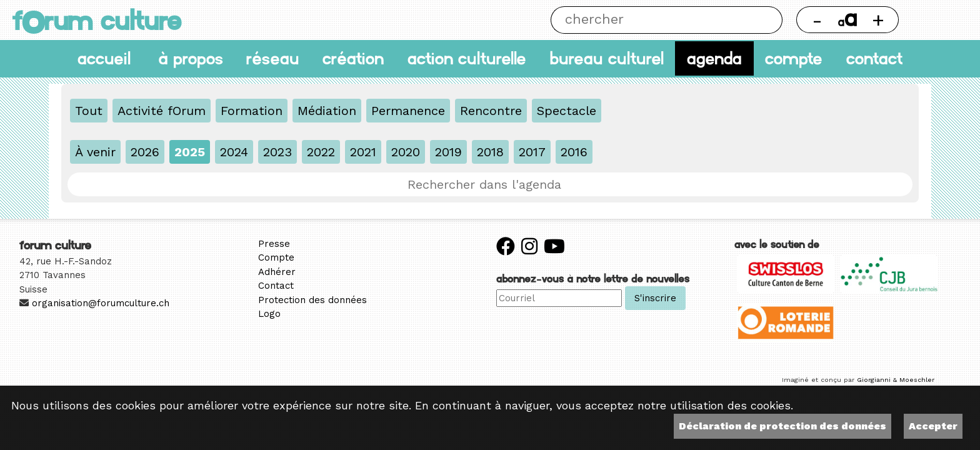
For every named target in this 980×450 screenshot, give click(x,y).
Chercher (769, 20)
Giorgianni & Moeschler (896, 380)
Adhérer (277, 272)
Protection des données (312, 300)
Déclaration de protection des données (782, 426)
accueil (104, 58)
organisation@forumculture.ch (101, 303)
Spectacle (567, 111)
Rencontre (491, 111)
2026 (145, 152)
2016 (574, 152)
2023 (277, 152)
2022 (321, 152)
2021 (363, 152)
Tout (89, 111)
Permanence (408, 111)
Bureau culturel (607, 58)
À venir (95, 152)
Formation (252, 111)
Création (353, 58)
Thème (940, 20)
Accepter (933, 426)
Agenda (714, 58)
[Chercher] (653, 20)
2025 (190, 152)
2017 (532, 152)
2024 (234, 152)
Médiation (327, 111)
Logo (269, 314)
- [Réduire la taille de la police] (817, 20)
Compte (794, 58)
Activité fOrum (162, 111)
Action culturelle (467, 58)
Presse (274, 244)
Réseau (273, 58)
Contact (874, 58)
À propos (191, 58)
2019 (448, 152)
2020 (406, 152)
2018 (490, 152)
